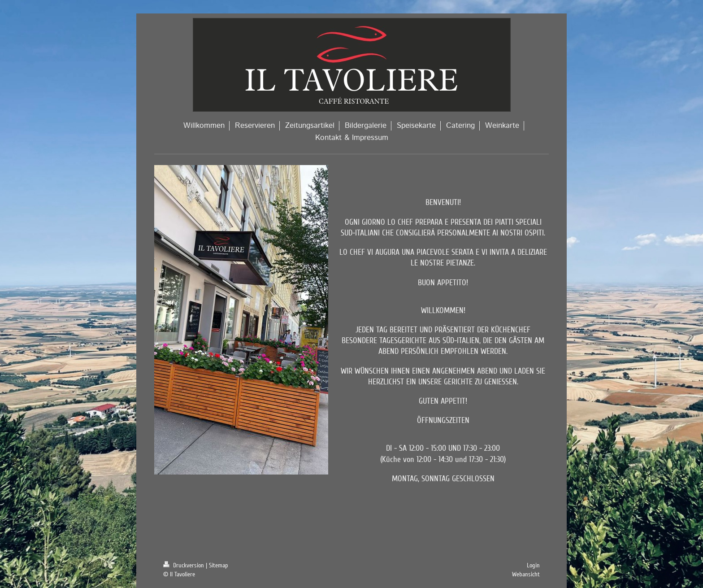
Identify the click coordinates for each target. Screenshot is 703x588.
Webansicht (526, 574)
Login (533, 565)
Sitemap (219, 565)
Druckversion (184, 565)
